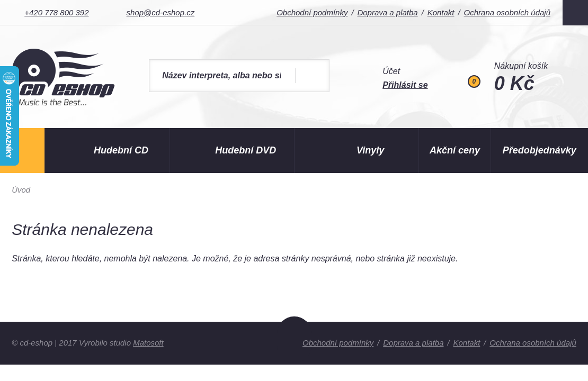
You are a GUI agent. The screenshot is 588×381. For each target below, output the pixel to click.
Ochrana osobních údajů (507, 12)
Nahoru (294, 340)
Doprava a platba (387, 12)
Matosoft (148, 343)
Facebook (575, 13)
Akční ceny (455, 150)
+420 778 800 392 (56, 12)
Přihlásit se (405, 85)
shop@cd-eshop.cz (161, 12)
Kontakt (441, 12)
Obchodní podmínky (312, 12)
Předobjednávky (540, 150)
